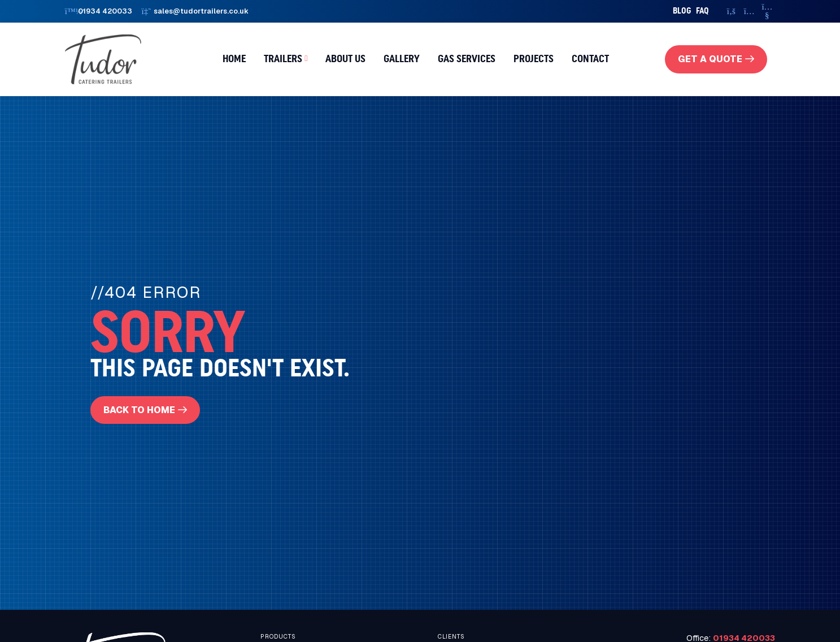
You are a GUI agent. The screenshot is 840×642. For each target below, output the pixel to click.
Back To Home (139, 410)
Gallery (402, 59)
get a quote (710, 59)
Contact (590, 59)
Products (278, 637)
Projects (534, 59)
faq (702, 11)
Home (234, 59)
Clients (451, 637)
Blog (682, 11)
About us (345, 59)
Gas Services (467, 59)
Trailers (283, 59)
